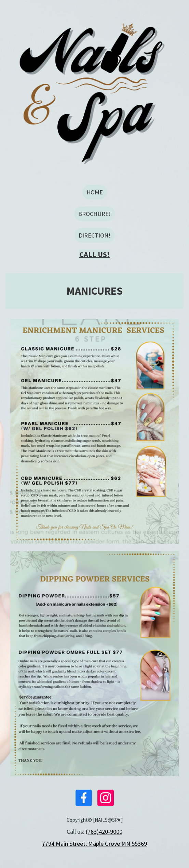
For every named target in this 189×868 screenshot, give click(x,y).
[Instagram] (106, 798)
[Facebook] (84, 798)
